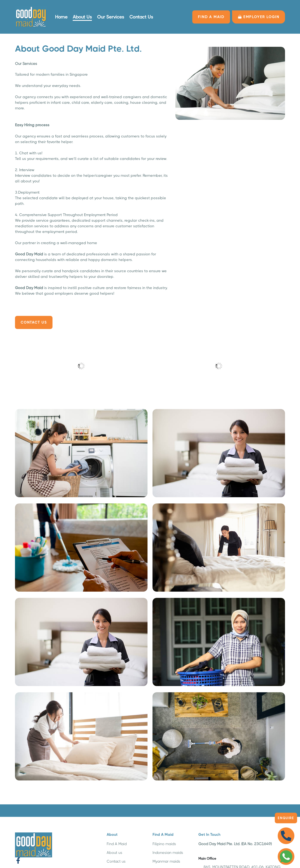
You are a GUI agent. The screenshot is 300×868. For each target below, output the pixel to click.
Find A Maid (117, 844)
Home (61, 17)
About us (114, 853)
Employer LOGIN (259, 17)
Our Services (111, 17)
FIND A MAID (211, 17)
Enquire (286, 818)
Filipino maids (164, 844)
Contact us (116, 861)
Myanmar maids (166, 861)
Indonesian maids (168, 853)
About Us (82, 17)
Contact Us (141, 17)
